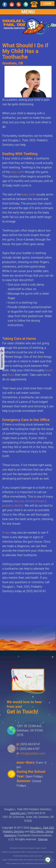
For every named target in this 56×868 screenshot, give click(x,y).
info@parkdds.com (33, 753)
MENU (28, 12)
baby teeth (17, 172)
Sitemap (43, 839)
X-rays (6, 533)
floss (11, 375)
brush (49, 370)
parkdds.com (18, 813)
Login (47, 4)
